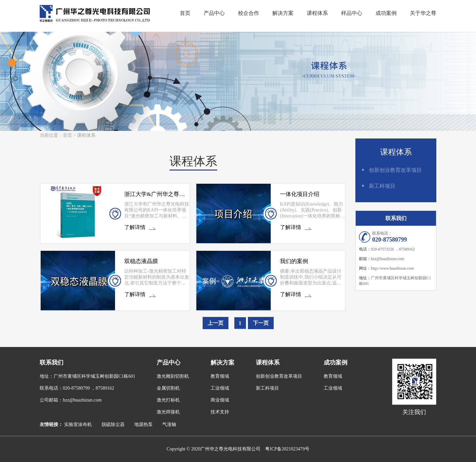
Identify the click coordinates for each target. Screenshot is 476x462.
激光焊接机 (168, 412)
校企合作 (249, 13)
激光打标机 (168, 400)
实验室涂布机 (78, 424)
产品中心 (214, 13)
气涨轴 (169, 424)
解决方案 (283, 13)
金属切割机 (168, 388)
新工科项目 (382, 186)
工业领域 (220, 388)
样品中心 (352, 13)
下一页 (261, 323)
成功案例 (386, 13)
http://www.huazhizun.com (392, 268)
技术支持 (220, 412)
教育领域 (220, 376)
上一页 (216, 323)
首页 (185, 13)
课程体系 (317, 13)
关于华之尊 (423, 13)
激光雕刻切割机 (173, 376)
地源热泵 (143, 424)
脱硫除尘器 (113, 424)
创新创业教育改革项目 (395, 170)
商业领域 (220, 400)
